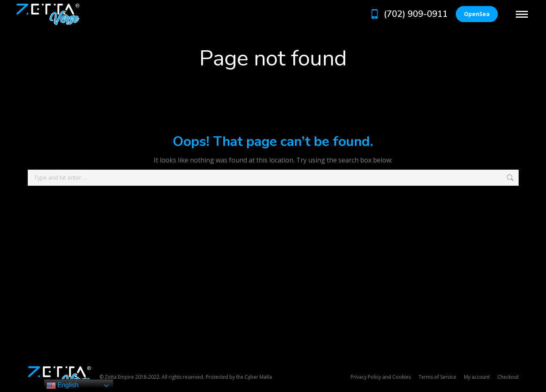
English (63, 386)
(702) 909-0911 (408, 14)
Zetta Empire (119, 377)
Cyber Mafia (258, 377)
